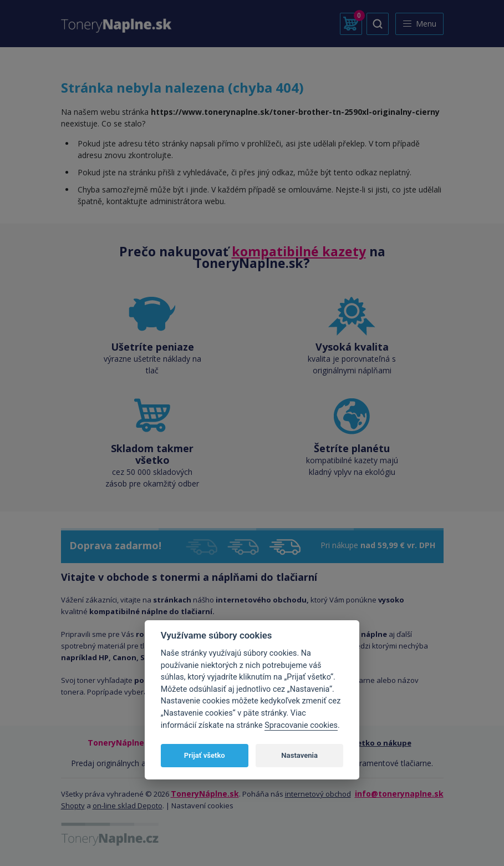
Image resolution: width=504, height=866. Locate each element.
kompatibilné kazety (299, 251)
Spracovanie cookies (301, 725)
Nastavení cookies (202, 806)
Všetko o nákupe (380, 743)
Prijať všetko (205, 755)
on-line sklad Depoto (128, 806)
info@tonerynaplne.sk (399, 794)
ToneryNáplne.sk (205, 794)
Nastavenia (299, 755)
